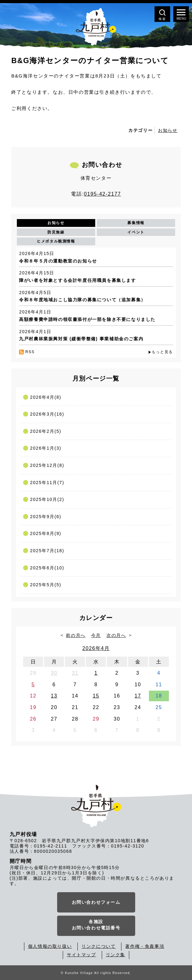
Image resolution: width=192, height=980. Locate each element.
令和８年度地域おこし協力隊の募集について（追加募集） (82, 300)
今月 (96, 635)
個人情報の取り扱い (50, 946)
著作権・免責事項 (145, 946)
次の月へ (116, 635)
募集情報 (136, 223)
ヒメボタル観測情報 (56, 241)
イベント (136, 232)
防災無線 (56, 232)
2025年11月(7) (47, 482)
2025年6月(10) (47, 568)
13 (54, 696)
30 (54, 673)
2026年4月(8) (46, 397)
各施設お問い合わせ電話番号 (96, 925)
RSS (30, 352)
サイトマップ (81, 955)
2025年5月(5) (46, 585)
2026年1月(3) (46, 448)
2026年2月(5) (46, 431)
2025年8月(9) (46, 533)
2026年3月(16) (47, 414)
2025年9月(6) (46, 517)
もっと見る (162, 352)
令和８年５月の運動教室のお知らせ (58, 261)
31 (75, 673)
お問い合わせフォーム (96, 902)
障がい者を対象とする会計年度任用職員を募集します (77, 280)
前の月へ (76, 635)
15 (96, 696)
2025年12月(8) (47, 465)
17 (138, 696)
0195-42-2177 (103, 194)
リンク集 (116, 955)
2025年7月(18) (47, 551)
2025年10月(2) (47, 499)
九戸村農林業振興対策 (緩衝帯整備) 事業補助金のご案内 (81, 339)
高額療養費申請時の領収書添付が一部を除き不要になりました (87, 319)
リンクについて (98, 946)
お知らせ (168, 130)
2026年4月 (96, 648)
